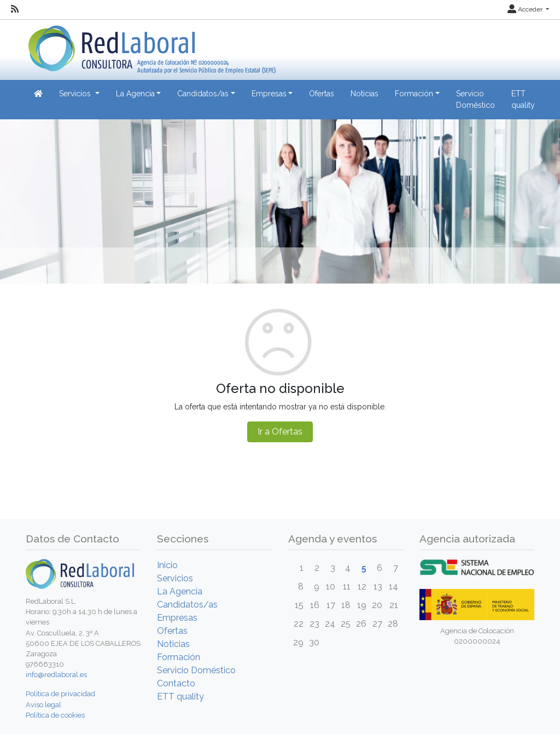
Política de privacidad (60, 694)
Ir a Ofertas (280, 432)
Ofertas (322, 94)
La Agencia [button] (135, 94)
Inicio (167, 565)
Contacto (176, 683)
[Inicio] (151, 46)
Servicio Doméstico (476, 99)
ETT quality (523, 99)
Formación (179, 657)
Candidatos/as (187, 605)
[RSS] (15, 9)
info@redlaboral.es (56, 675)
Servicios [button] (76, 94)
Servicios (175, 578)
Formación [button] (414, 94)
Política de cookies (55, 715)
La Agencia (180, 591)
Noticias (364, 94)
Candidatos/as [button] (203, 94)
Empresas (177, 618)
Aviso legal (43, 705)
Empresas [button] (269, 94)
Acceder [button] (526, 9)
